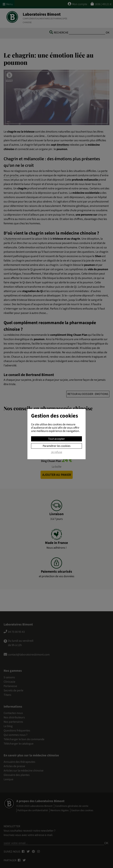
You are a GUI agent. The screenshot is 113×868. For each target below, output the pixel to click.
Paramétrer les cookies (57, 446)
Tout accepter (56, 439)
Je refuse (56, 452)
